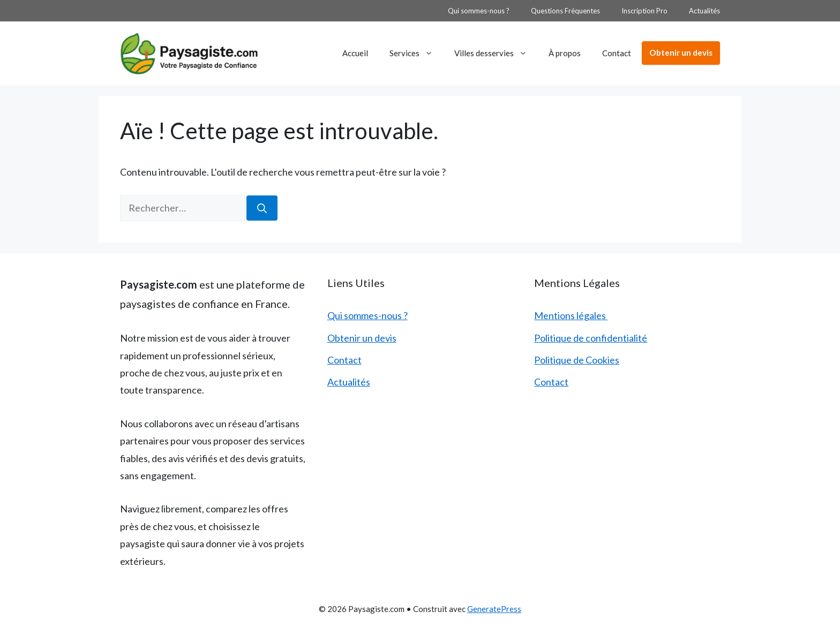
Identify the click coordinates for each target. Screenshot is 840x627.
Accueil (355, 53)
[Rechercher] (262, 208)
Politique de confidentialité (591, 338)
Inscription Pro (644, 11)
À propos (565, 53)
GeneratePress (494, 609)
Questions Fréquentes (565, 11)
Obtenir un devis (681, 52)
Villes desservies (496, 53)
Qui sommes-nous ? (479, 11)
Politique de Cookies (577, 360)
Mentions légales (571, 315)
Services (417, 53)
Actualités (704, 11)
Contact (617, 53)
